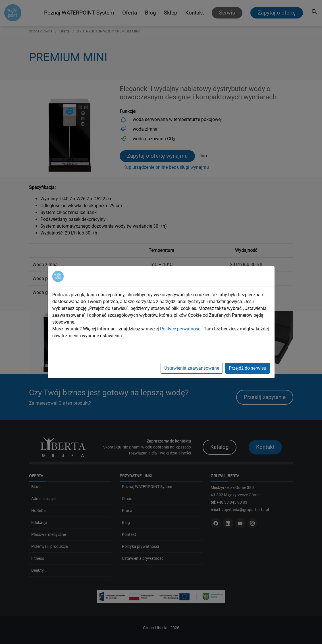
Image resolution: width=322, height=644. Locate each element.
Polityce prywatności (181, 329)
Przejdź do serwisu (248, 368)
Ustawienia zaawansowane (192, 368)
